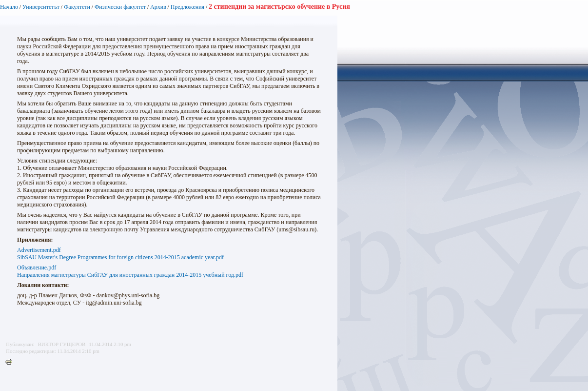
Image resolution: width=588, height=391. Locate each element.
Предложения (187, 7)
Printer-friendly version (11, 362)
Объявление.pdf (37, 268)
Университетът (41, 7)
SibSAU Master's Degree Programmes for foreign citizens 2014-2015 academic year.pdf (120, 257)
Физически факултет (120, 7)
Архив (158, 7)
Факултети (77, 7)
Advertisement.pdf (39, 250)
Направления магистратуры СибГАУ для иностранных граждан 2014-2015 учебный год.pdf (130, 275)
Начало (9, 7)
